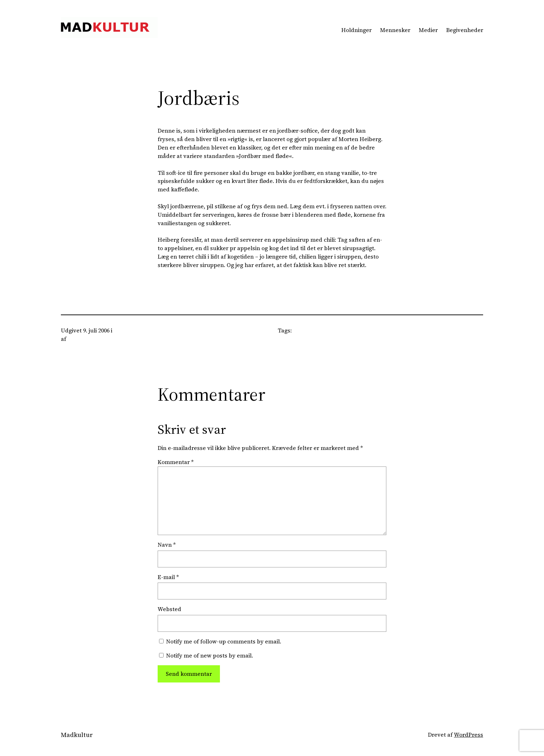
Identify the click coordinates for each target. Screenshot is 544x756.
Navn (167, 545)
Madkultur (77, 735)
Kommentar (176, 462)
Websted (169, 609)
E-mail (168, 577)
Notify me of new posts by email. (210, 656)
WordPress (469, 735)
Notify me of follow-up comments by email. (224, 641)
